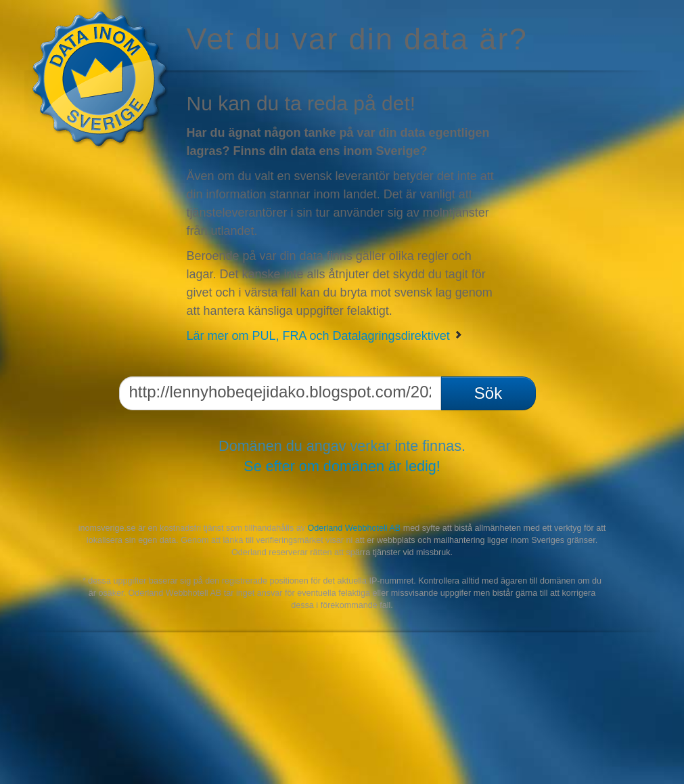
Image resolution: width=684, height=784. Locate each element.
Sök (488, 393)
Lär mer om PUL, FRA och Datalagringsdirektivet (325, 336)
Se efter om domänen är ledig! (342, 466)
